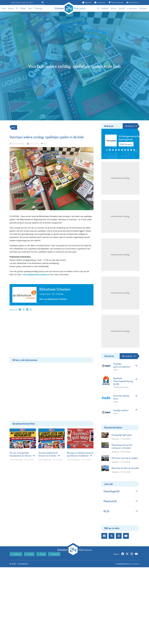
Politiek (23, 8)
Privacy (41, 559)
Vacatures (100, 2)
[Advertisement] (52, 335)
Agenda (87, 2)
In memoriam (132, 8)
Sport (30, 8)
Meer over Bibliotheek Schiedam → (56, 299)
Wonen (114, 8)
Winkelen (105, 8)
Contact (29, 559)
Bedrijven (143, 8)
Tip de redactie (116, 2)
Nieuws (11, 8)
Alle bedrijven (129, 126)
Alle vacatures (129, 356)
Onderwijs (38, 8)
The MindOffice (133, 569)
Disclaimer (54, 559)
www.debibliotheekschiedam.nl (38, 275)
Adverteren (132, 2)
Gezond (122, 8)
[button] (107, 150)
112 (17, 8)
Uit (98, 8)
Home (4, 8)
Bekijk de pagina (126, 144)
